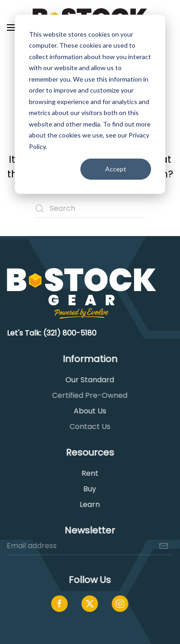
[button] (11, 28)
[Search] (90, 209)
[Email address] (89, 546)
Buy (89, 489)
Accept (116, 169)
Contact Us (89, 427)
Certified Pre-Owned (89, 395)
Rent (89, 473)
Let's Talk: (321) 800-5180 (52, 333)
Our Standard (89, 380)
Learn (89, 504)
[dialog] (90, 104)
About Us (89, 411)
